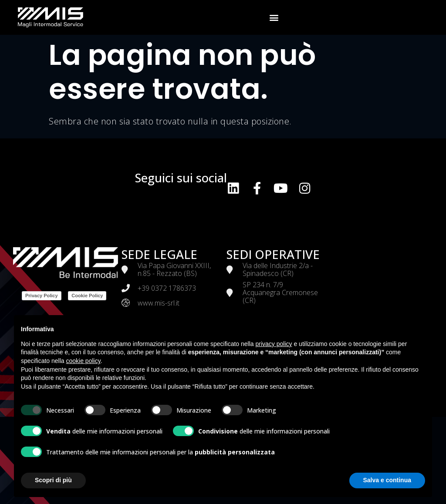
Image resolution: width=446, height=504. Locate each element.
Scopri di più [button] (53, 480)
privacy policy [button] (274, 344)
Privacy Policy (42, 296)
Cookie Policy (87, 296)
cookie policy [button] (83, 361)
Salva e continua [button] (387, 480)
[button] (274, 18)
